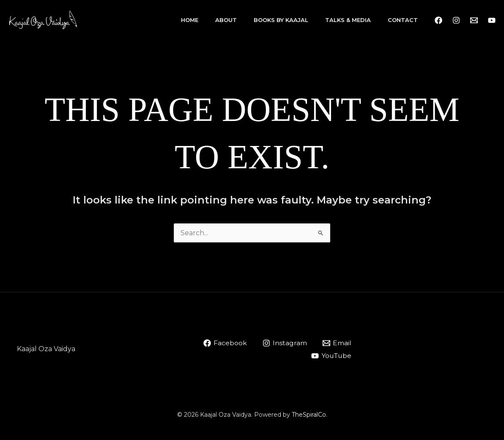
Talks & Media (348, 20)
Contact (403, 20)
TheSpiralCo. (310, 415)
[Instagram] (456, 20)
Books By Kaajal (281, 20)
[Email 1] (474, 20)
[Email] (337, 343)
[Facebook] (438, 20)
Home (190, 20)
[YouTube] (492, 20)
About (226, 20)
